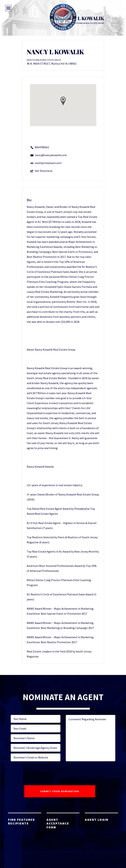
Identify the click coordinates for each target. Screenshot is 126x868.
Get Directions (44, 171)
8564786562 (42, 147)
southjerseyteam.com (48, 163)
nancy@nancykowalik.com (51, 155)
